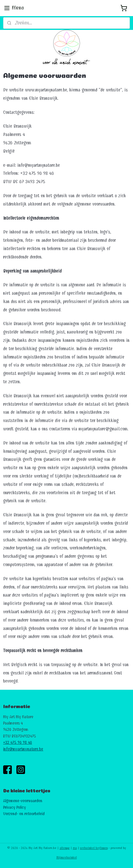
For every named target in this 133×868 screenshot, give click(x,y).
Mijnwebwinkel (67, 858)
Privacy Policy (15, 807)
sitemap (65, 848)
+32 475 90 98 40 (18, 743)
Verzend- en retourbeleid (24, 814)
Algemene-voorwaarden (23, 801)
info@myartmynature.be (23, 749)
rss (75, 848)
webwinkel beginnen (94, 848)
